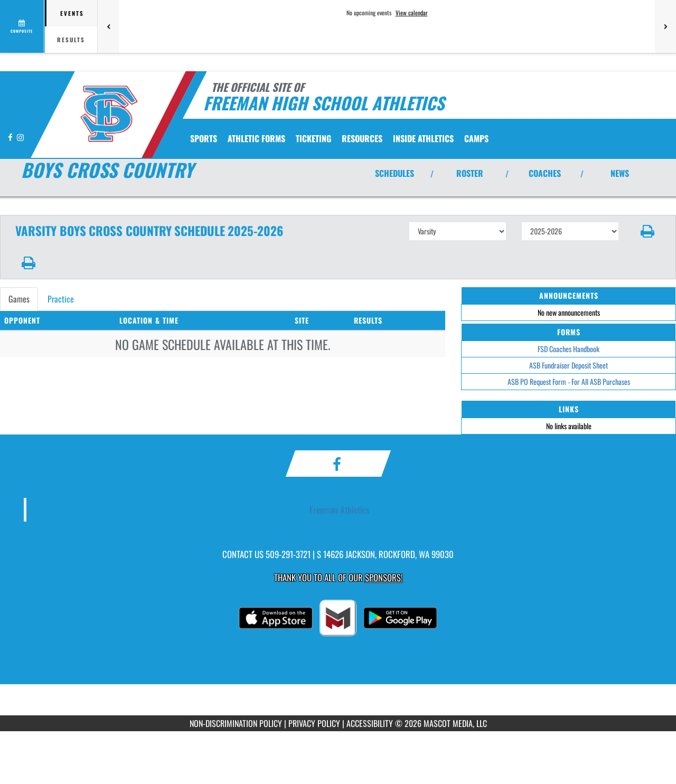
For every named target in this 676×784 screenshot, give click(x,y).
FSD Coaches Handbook (569, 349)
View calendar (412, 13)
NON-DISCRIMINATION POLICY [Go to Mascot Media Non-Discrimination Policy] (236, 723)
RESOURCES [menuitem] (362, 138)
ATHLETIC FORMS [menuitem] (256, 138)
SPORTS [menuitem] (204, 138)
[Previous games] (108, 26)
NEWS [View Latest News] (620, 173)
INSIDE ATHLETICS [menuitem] (423, 138)
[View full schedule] (22, 26)
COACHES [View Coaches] (545, 173)
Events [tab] (72, 13)
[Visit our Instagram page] (20, 137)
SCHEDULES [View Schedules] (395, 173)
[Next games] (665, 26)
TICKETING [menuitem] (313, 138)
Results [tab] (71, 40)
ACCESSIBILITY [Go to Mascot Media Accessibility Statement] (370, 723)
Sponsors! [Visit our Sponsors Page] (384, 577)
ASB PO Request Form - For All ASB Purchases (569, 381)
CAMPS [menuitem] (476, 138)
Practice (61, 299)
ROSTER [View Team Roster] (470, 173)
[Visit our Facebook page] (11, 137)
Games (19, 299)
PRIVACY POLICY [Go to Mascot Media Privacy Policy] (314, 723)
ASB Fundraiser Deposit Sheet (569, 365)
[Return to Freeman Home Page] (109, 114)
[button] (648, 231)
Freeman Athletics (340, 509)
